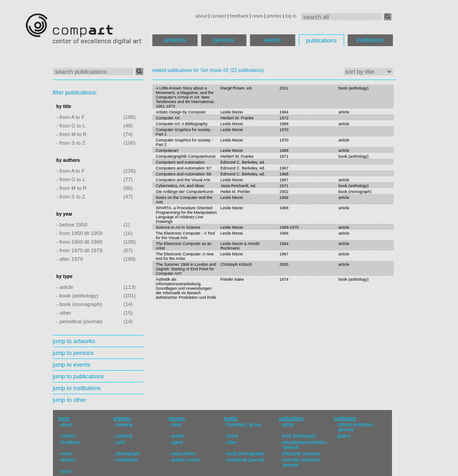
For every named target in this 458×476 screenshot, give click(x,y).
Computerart (167, 151)
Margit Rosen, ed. (236, 88)
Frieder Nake (232, 279)
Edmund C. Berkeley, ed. (243, 162)
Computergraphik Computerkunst (186, 156)
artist (176, 425)
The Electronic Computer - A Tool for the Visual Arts (186, 236)
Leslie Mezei (231, 112)
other (232, 442)
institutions (370, 40)
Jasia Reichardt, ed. (238, 186)
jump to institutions (77, 388)
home (64, 418)
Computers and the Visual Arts (183, 180)
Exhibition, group (244, 425)
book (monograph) (355, 192)
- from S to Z (71, 143)
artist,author (184, 454)
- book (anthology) (78, 296)
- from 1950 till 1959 (80, 233)
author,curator (186, 460)
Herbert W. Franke (237, 118)
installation (127, 460)
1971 (284, 156)
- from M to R (72, 134)
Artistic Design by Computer (181, 112)
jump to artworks (74, 341)
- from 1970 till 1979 (80, 250)
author (178, 436)
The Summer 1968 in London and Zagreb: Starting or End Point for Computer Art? (186, 269)
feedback (239, 16)
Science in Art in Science (178, 227)
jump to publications (78, 376)
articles (274, 16)
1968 (284, 124)
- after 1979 (70, 259)
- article (65, 287)
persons (224, 40)
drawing (124, 425)
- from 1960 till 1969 (80, 242)
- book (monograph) (79, 304)
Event (232, 436)
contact (219, 16)
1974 (284, 279)
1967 (284, 168)
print (121, 442)
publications (321, 40)
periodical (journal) (246, 460)
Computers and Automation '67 (184, 168)
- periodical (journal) (80, 321)
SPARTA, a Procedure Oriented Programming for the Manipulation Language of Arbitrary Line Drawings (187, 215)
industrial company (301, 454)
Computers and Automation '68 (184, 174)
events (273, 40)
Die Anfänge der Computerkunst (185, 192)
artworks (175, 40)
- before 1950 (72, 225)
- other (64, 313)
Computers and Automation (181, 162)
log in (291, 16)
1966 (284, 198)
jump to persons (73, 353)
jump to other (70, 400)
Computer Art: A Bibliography (182, 124)
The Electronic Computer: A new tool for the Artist (185, 256)
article (344, 112)
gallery (344, 436)
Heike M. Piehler (235, 192)
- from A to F (71, 117)
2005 (284, 264)
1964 (284, 112)
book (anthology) (354, 88)
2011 (284, 88)
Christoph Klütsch (236, 264)
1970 (284, 130)
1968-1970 (289, 227)
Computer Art (168, 118)
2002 (284, 192)
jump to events (72, 365)
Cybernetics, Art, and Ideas (180, 186)
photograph (128, 454)
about (202, 16)
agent (177, 442)
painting (124, 436)
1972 (284, 118)
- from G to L (71, 126)
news (258, 16)
